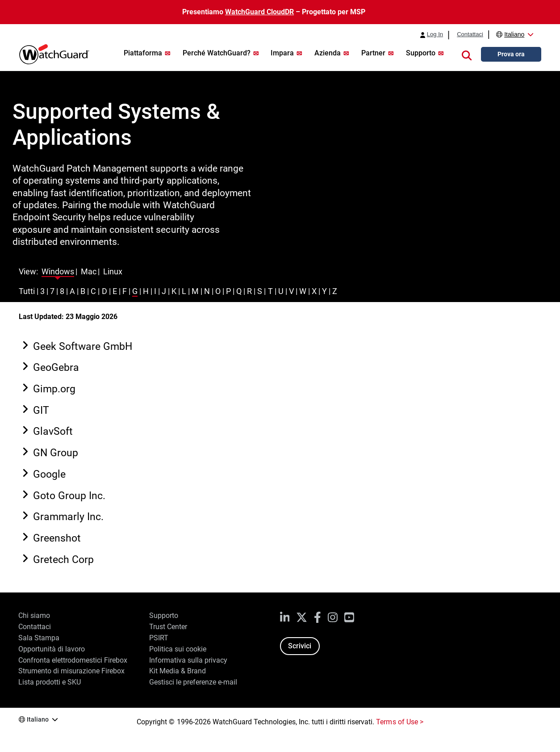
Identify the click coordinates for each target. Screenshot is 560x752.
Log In (435, 34)
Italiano (514, 34)
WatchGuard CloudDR (259, 12)
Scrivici (300, 646)
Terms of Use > (399, 722)
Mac (89, 271)
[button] (467, 55)
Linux (113, 271)
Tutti (27, 291)
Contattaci (470, 34)
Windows (58, 271)
